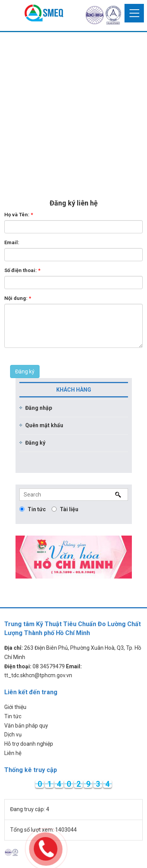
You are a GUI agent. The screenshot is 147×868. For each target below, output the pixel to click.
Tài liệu (65, 509)
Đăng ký (25, 372)
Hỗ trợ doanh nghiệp (29, 744)
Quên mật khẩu (44, 425)
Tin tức (33, 509)
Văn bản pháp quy (26, 726)
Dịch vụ (13, 734)
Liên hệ (13, 753)
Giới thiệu (15, 707)
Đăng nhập (39, 408)
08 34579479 (49, 666)
